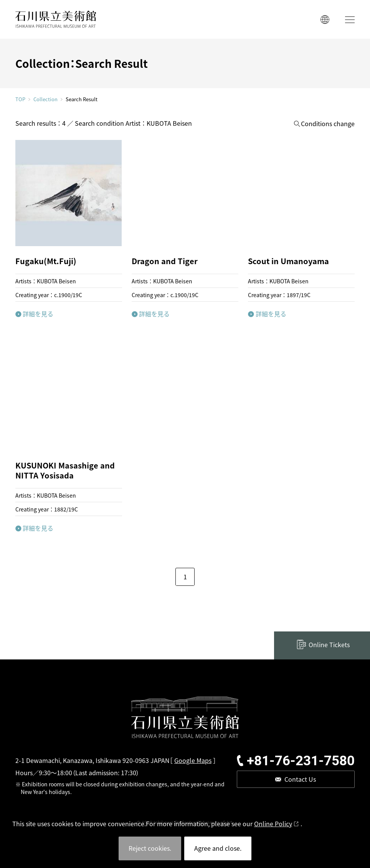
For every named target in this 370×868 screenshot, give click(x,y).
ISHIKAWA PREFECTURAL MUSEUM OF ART (56, 19)
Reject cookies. (150, 848)
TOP (20, 99)
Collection (45, 99)
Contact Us (300, 779)
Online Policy (273, 824)
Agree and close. (218, 848)
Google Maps (193, 760)
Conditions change (328, 124)
